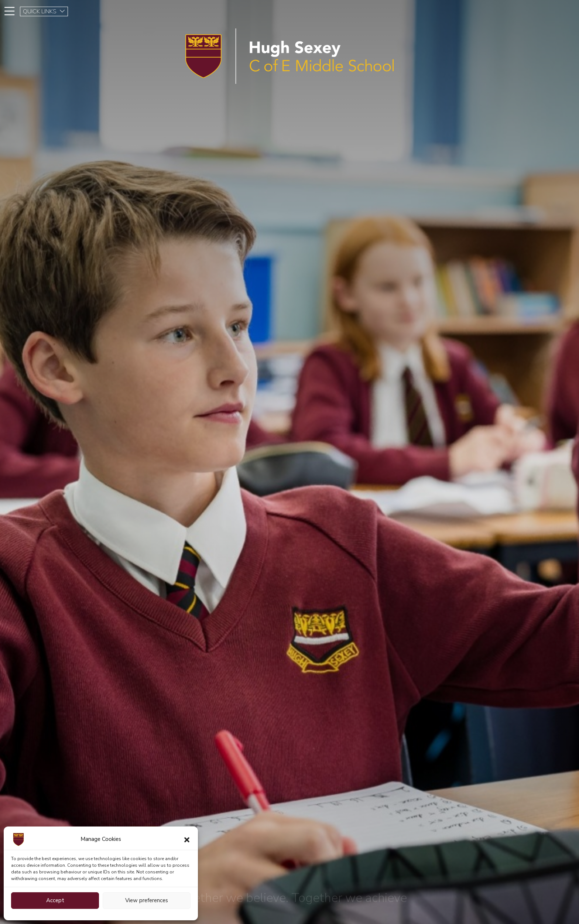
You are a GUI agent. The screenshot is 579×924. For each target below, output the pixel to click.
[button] (187, 839)
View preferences (147, 900)
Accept (55, 900)
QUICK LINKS (44, 11)
